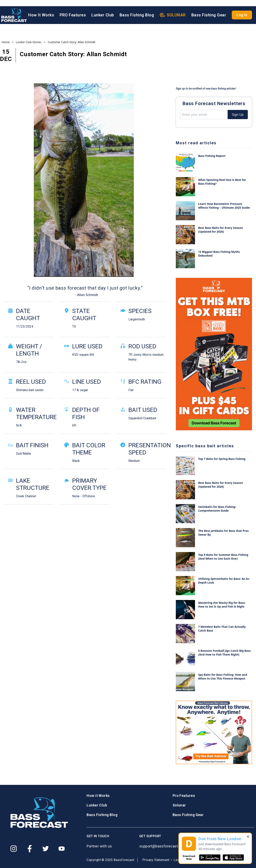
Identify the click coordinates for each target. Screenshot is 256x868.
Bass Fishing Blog (137, 9)
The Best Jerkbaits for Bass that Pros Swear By (223, 533)
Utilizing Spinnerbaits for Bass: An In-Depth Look (224, 581)
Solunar (179, 805)
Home (6, 42)
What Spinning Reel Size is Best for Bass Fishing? (222, 182)
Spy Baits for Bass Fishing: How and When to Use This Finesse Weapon (223, 677)
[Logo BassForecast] (14, 9)
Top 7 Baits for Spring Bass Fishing (222, 459)
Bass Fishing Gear (209, 9)
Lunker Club (103, 9)
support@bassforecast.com (163, 846)
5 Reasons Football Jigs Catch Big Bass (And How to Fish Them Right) (224, 653)
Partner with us (99, 846)
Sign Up (238, 115)
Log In (242, 9)
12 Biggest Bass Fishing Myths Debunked (219, 254)
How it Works (98, 796)
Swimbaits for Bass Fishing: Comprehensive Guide (217, 509)
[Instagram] (14, 849)
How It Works (41, 9)
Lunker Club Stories (29, 42)
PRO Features (73, 9)
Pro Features (184, 796)
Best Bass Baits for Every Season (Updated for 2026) (221, 230)
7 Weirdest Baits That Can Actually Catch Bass (222, 629)
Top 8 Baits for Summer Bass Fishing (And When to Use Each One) (223, 557)
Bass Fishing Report (212, 156)
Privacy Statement (156, 860)
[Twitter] (46, 849)
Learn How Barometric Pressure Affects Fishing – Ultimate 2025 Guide (224, 206)
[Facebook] (30, 849)
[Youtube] (62, 849)
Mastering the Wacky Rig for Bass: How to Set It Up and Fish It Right (222, 605)
